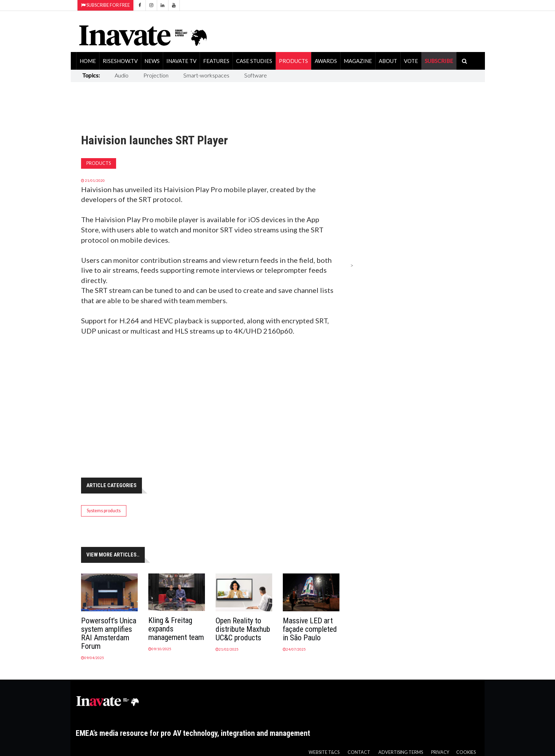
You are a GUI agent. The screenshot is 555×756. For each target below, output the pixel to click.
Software (256, 75)
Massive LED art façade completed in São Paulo (310, 629)
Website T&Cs (324, 752)
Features (216, 61)
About (388, 61)
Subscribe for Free (105, 5)
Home (88, 61)
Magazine (358, 61)
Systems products (104, 511)
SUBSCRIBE (439, 61)
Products (293, 61)
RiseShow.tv (120, 61)
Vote (411, 61)
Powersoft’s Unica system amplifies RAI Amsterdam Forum (109, 633)
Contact (359, 752)
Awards (326, 61)
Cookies (466, 752)
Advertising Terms (401, 752)
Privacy (440, 752)
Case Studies (254, 61)
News (152, 61)
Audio (122, 75)
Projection (156, 75)
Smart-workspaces (206, 75)
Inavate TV (181, 61)
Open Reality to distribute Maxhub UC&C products (243, 629)
